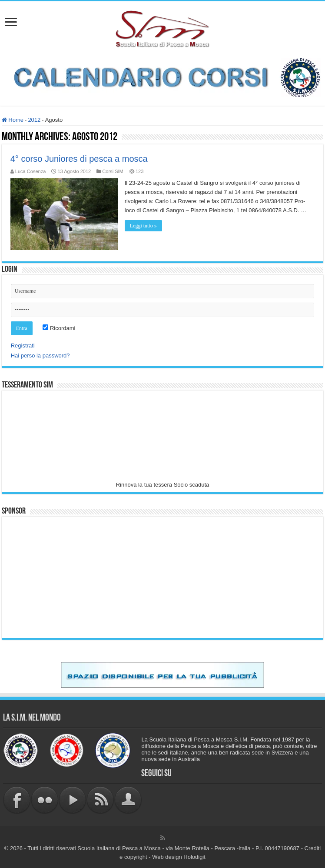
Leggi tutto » (143, 226)
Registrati (23, 346)
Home (13, 120)
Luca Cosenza (31, 171)
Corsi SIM (113, 171)
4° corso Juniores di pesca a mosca (79, 159)
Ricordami (59, 328)
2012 (34, 120)
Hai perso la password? (40, 356)
